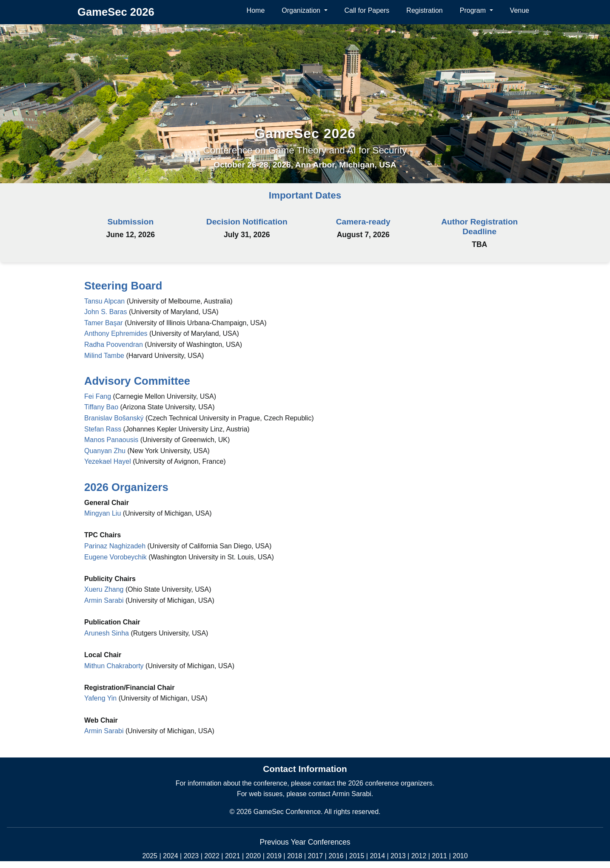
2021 (233, 856)
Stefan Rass (103, 429)
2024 (171, 856)
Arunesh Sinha (107, 633)
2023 (191, 856)
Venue (520, 10)
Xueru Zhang (104, 589)
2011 (439, 856)
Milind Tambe (105, 356)
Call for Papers (367, 10)
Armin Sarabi (104, 600)
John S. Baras (107, 312)
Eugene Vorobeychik (115, 557)
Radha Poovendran (114, 345)
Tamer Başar (104, 323)
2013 (398, 856)
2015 (357, 856)
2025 (150, 856)
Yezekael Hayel (108, 461)
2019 (274, 856)
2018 (295, 856)
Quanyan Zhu (105, 451)
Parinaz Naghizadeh (115, 546)
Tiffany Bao (101, 407)
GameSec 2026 (305, 133)
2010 (460, 856)
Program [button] (474, 10)
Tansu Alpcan (105, 301)
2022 (212, 856)
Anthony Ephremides (117, 333)
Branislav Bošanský (114, 418)
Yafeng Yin (100, 698)
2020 (254, 856)
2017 (316, 856)
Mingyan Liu (103, 513)
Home (256, 10)
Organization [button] (302, 10)
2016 (336, 856)
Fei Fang (98, 396)
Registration (424, 10)
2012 (419, 856)
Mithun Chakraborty (114, 666)
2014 (377, 856)
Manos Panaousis (111, 440)
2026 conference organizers (390, 783)
